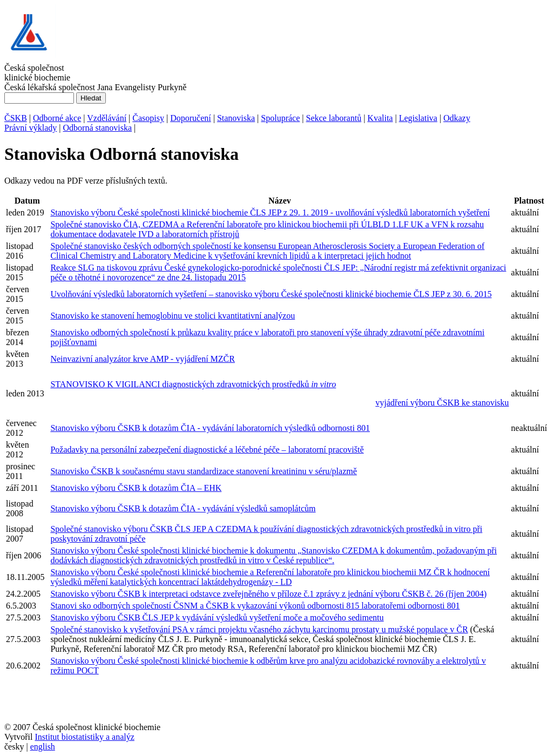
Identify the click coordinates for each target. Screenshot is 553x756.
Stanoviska (236, 118)
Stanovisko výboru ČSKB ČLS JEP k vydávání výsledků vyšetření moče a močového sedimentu (217, 617)
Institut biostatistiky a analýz (84, 737)
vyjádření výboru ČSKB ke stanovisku (442, 403)
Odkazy (457, 118)
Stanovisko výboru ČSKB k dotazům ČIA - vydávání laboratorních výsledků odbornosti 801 (210, 428)
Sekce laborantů (334, 118)
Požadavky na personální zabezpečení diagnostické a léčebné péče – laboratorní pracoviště (207, 450)
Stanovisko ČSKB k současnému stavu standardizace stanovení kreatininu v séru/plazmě (203, 471)
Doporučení (191, 118)
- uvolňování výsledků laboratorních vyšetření (409, 212)
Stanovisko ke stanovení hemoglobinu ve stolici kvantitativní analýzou (173, 316)
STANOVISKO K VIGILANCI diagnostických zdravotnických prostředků (193, 384)
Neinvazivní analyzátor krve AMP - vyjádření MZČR (143, 359)
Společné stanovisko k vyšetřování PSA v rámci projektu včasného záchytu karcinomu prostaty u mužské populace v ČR (259, 629)
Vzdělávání (107, 118)
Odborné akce (57, 118)
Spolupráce (280, 118)
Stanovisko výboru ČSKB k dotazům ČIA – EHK (136, 488)
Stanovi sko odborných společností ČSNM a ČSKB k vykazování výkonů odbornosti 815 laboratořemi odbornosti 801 (255, 606)
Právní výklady (31, 128)
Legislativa (418, 118)
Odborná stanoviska (98, 128)
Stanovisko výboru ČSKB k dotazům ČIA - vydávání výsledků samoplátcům (183, 508)
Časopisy (148, 118)
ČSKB (16, 118)
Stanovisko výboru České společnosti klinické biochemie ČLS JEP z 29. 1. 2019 (189, 212)
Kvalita (380, 118)
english (43, 747)
